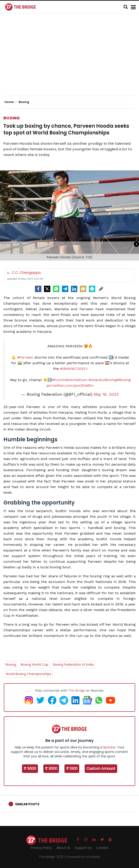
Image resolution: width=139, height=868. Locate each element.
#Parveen (25, 357)
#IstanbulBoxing (103, 380)
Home (11, 102)
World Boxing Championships (29, 674)
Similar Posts (27, 804)
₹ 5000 (30, 769)
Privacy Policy (41, 848)
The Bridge (77, 690)
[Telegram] (65, 289)
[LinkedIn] (74, 289)
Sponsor (109, 747)
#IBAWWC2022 (73, 369)
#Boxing (124, 380)
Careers (102, 848)
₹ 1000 (72, 769)
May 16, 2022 (106, 394)
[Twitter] (47, 289)
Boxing (12, 118)
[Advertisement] (71, 58)
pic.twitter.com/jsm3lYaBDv (70, 385)
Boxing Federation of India (73, 665)
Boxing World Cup (35, 665)
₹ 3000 (51, 769)
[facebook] (38, 289)
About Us (63, 848)
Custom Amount (101, 769)
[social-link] (101, 289)
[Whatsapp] (56, 289)
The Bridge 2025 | (52, 857)
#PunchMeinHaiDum (70, 380)
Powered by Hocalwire (83, 857)
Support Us (83, 848)
